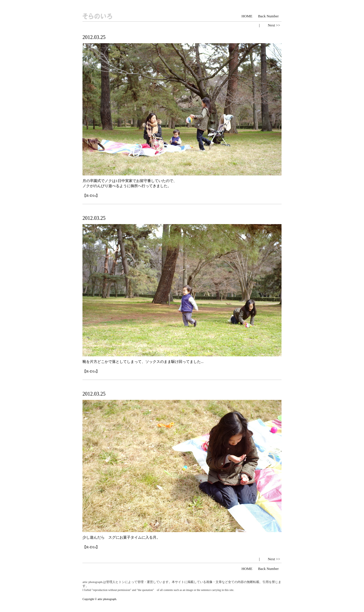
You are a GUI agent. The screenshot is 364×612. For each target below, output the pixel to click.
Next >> (274, 25)
